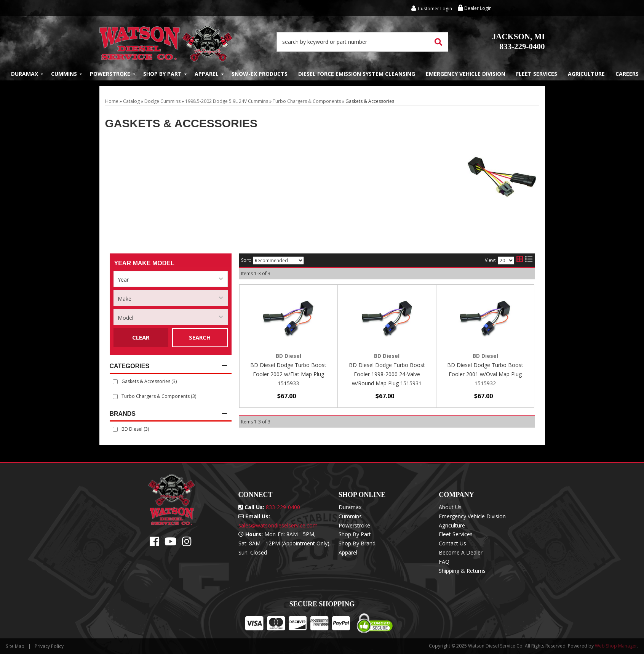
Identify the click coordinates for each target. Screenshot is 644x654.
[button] (363, 42)
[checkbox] (115, 429)
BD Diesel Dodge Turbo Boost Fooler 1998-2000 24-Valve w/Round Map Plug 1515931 (387, 374)
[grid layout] (520, 260)
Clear (141, 337)
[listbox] (171, 279)
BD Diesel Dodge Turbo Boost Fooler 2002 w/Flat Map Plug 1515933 (288, 374)
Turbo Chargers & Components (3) (159, 396)
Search (200, 337)
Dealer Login (475, 8)
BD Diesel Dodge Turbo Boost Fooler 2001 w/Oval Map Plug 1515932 (485, 374)
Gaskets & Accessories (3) (149, 381)
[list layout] (529, 260)
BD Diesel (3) (135, 429)
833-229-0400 (519, 42)
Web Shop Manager (616, 646)
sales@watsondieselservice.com (278, 525)
